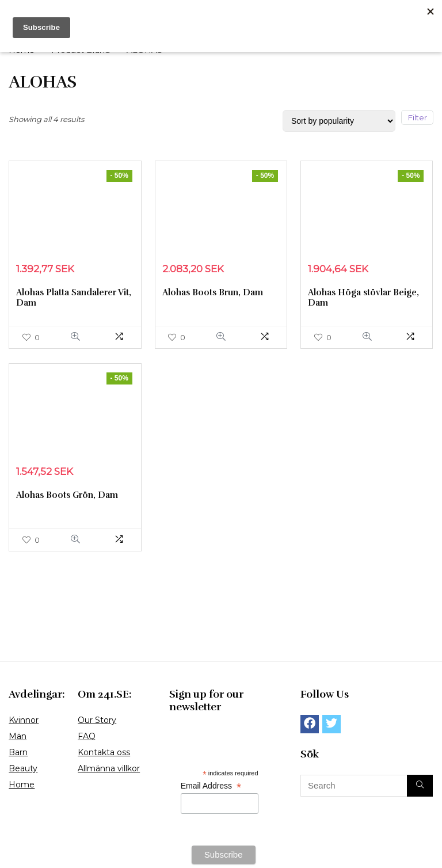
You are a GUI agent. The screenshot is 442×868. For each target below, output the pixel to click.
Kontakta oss (104, 752)
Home (22, 785)
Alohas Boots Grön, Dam (67, 495)
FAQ (87, 736)
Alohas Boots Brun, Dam (213, 292)
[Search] (420, 786)
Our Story (97, 720)
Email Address (211, 786)
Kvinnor (24, 720)
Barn (18, 752)
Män (18, 736)
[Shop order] (339, 121)
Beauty (23, 768)
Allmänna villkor (109, 768)
